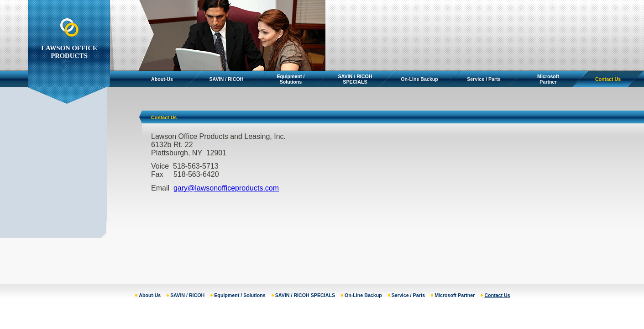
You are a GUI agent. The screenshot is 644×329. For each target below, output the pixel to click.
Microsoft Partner (548, 79)
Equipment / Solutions (291, 79)
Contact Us (608, 79)
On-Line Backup (419, 79)
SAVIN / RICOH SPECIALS (355, 79)
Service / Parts (484, 79)
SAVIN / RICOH (227, 79)
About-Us (162, 79)
